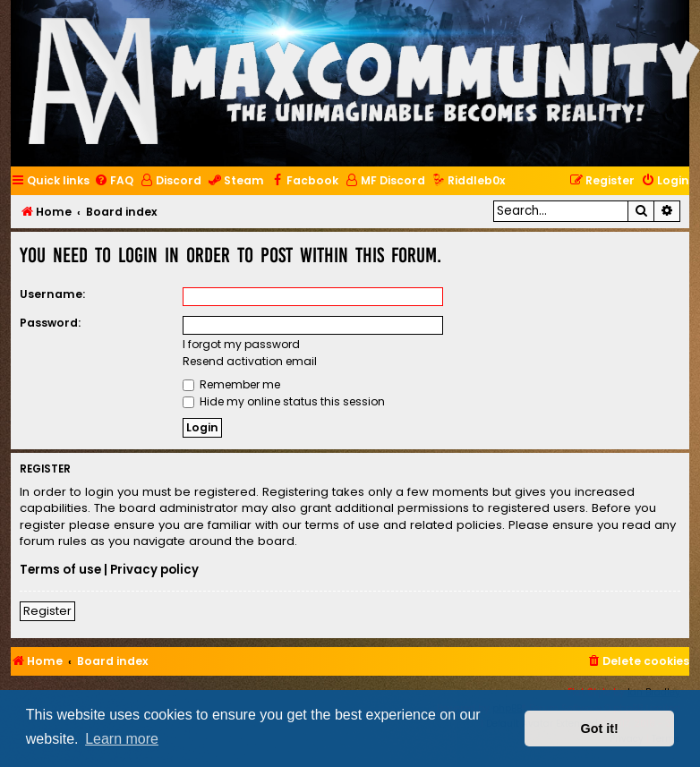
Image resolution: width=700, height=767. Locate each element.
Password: (50, 323)
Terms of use (60, 570)
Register (47, 611)
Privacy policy (154, 570)
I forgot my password (241, 344)
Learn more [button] (122, 739)
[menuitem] (114, 181)
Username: (52, 294)
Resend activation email (250, 361)
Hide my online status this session (284, 401)
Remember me (231, 384)
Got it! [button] (600, 729)
